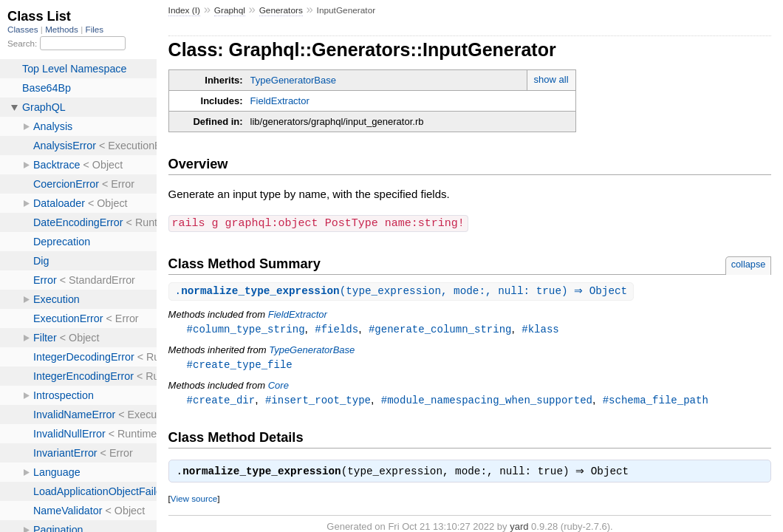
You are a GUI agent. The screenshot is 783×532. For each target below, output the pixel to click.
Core (278, 387)
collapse (749, 263)
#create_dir (221, 402)
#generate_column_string (440, 329)
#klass (540, 329)
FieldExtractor (280, 101)
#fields (336, 329)
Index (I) (184, 10)
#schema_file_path (656, 402)
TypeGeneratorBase (293, 80)
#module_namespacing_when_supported (487, 402)
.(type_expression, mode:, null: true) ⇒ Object (403, 291)
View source (194, 502)
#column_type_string (246, 329)
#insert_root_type (318, 402)
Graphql (230, 10)
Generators (281, 10)
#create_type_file (240, 365)
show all (551, 79)
